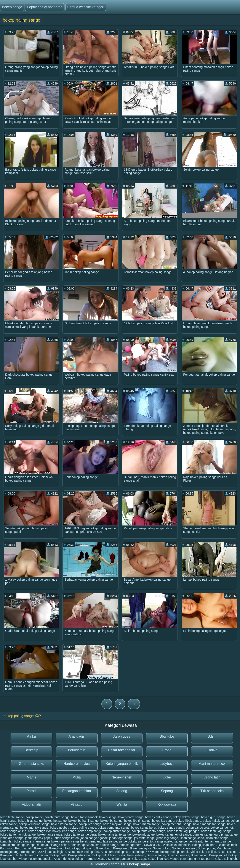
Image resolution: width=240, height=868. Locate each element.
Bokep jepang (10, 852)
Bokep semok (180, 852)
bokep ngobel (59, 828)
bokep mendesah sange (209, 824)
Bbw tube (167, 736)
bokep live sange (90, 824)
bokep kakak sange (216, 821)
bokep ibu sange (111, 821)
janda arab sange (12, 838)
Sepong (167, 791)
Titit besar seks (212, 791)
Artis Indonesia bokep (69, 859)
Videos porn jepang (183, 859)
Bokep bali (99, 855)
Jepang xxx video (37, 855)
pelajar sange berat (74, 841)
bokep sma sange (64, 831)
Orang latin (212, 777)
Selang (122, 791)
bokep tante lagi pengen (183, 831)
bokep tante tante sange (115, 834)
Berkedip (31, 750)
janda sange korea (66, 838)
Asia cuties (122, 736)
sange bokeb (127, 841)
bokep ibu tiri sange (137, 821)
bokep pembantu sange (114, 828)
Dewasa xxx (153, 845)
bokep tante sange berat (80, 834)
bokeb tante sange (57, 817)
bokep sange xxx (39, 831)
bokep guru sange (213, 817)
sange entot (146, 841)
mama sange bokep (46, 841)
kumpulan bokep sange (16, 841)
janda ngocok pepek (39, 838)
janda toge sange (121, 838)
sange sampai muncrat (33, 845)
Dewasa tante (156, 855)
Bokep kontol (218, 855)
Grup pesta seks (31, 764)
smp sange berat (131, 845)
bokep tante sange (50, 834)
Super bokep (161, 848)
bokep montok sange (34, 828)
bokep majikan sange (117, 824)
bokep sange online (13, 831)
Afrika (31, 736)
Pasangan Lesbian (77, 791)
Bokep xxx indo (228, 852)
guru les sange (203, 834)
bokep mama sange (146, 824)
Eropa (167, 750)
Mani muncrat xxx (212, 764)
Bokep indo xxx (158, 859)
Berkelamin (77, 750)
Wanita (122, 805)
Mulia (77, 777)
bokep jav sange (163, 821)
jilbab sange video (192, 838)
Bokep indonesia (178, 855)
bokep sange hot (222, 828)
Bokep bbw (92, 852)
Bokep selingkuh (226, 859)
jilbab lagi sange (167, 838)
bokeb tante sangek (84, 817)
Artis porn (107, 852)
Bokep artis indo (79, 855)
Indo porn (87, 848)
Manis (31, 777)
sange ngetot (164, 841)
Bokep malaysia (141, 848)
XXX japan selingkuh (52, 852)
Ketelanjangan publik (122, 764)
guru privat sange (226, 834)
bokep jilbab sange (188, 821)
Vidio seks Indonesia (177, 845)
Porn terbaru (136, 855)
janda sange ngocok (94, 838)
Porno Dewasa (96, 859)
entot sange (183, 834)
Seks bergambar (119, 859)
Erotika (212, 750)
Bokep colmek (227, 845)
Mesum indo (117, 855)
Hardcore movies (77, 764)
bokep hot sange (56, 821)
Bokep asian (199, 855)
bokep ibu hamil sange (83, 821)
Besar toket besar (122, 750)
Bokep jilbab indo (204, 845)
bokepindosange (144, 834)
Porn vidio (7, 848)
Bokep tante (58, 855)
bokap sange (34, 817)
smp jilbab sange (107, 845)
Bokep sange (12, 7)
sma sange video (82, 845)
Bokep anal (121, 848)
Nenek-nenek (122, 777)
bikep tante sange (12, 817)
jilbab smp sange (217, 838)
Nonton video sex (184, 848)
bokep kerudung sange (34, 824)
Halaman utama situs (111, 864)
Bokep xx (122, 852)
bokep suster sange (117, 831)
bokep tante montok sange (18, 834)
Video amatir (32, 805)
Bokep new (75, 852)
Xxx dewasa (167, 805)
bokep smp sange (90, 831)
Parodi (31, 791)
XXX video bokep (157, 852)
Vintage (77, 805)
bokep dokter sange (186, 817)
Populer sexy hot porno (45, 7)
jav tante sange (144, 838)
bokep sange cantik (171, 828)
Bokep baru (104, 848)
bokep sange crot (197, 828)
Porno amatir (24, 848)
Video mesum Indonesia (36, 859)
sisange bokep (59, 845)
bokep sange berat (144, 828)
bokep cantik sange (158, 817)
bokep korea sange (64, 824)
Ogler (167, 777)
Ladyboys (167, 764)
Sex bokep (137, 852)
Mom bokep (225, 848)
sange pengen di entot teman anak (198, 841)
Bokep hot (56, 848)
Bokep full (41, 848)
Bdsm (212, 736)
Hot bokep (72, 848)
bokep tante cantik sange (149, 831)
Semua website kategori (86, 7)
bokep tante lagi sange (216, 831)
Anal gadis (77, 736)
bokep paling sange (83, 828)
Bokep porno (206, 848)
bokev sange (165, 834)
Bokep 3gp (139, 859)
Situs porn (206, 859)
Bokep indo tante (11, 855)
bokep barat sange (131, 817)
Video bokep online (203, 852)
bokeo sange (108, 817)
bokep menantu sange (177, 824)
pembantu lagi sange (103, 841)
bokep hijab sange (30, 821)
